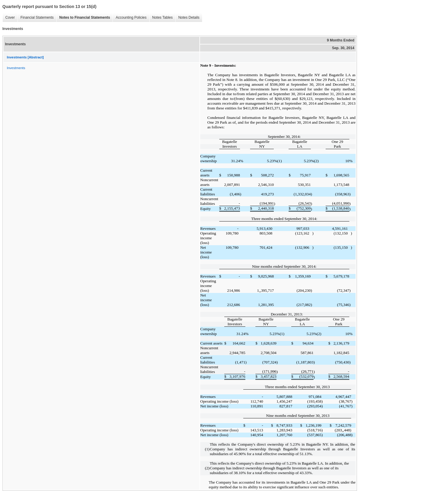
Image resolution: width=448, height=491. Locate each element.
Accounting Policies (129, 18)
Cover (9, 18)
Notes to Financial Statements (83, 18)
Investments (16, 68)
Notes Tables (161, 18)
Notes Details (187, 18)
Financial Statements (36, 18)
